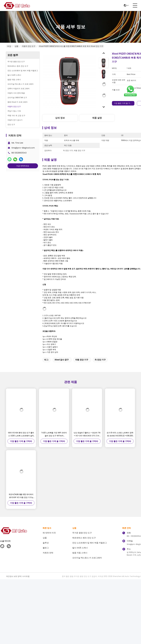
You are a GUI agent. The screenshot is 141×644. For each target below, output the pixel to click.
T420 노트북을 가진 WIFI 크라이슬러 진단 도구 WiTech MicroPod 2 (54, 434)
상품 (16, 46)
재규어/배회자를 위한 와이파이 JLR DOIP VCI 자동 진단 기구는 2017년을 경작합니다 (21, 496)
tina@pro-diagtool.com (23, 148)
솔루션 (46, 543)
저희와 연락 (48, 553)
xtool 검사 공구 (62, 360)
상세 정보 (60, 118)
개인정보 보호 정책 (13, 576)
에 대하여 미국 (49, 533)
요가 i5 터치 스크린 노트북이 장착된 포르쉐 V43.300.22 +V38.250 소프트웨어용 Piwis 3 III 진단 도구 (120, 434)
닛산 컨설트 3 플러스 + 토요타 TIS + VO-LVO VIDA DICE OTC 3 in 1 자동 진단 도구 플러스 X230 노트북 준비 (87, 434)
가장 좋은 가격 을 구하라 (126, 103)
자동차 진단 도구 (29, 46)
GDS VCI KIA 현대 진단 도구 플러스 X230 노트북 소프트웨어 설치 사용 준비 (21, 434)
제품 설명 (97, 118)
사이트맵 (26, 576)
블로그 (46, 548)
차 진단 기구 (100, 360)
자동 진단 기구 (82, 360)
